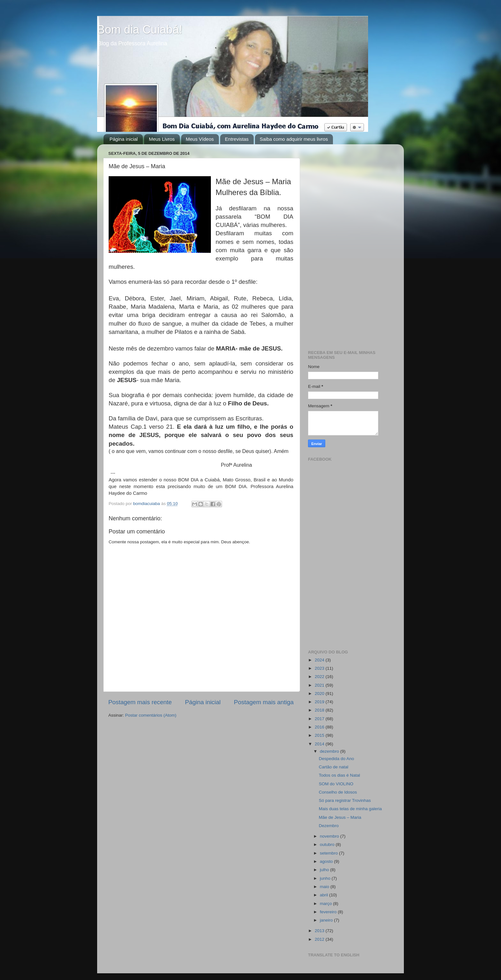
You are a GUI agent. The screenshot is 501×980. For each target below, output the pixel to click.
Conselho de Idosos (338, 792)
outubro (328, 844)
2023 (320, 668)
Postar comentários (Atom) (151, 715)
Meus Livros (162, 139)
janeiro (327, 920)
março (326, 904)
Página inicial (124, 139)
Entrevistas (237, 139)
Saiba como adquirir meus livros (294, 139)
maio (325, 887)
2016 (320, 727)
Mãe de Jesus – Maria (340, 817)
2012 (320, 939)
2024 (320, 660)
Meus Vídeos (200, 139)
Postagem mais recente (140, 702)
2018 (320, 710)
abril (324, 895)
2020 (320, 694)
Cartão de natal (334, 767)
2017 (320, 719)
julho (325, 870)
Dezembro (329, 826)
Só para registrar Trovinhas (345, 800)
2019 (320, 702)
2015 (320, 735)
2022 (320, 677)
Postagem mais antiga (264, 702)
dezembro (330, 751)
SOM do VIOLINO (336, 784)
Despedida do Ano (336, 759)
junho (326, 878)
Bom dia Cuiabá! (140, 30)
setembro (329, 853)
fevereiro (329, 912)
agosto (327, 861)
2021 (320, 685)
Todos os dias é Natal (339, 775)
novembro (330, 836)
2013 (320, 931)
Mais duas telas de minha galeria (350, 809)
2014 (320, 744)
